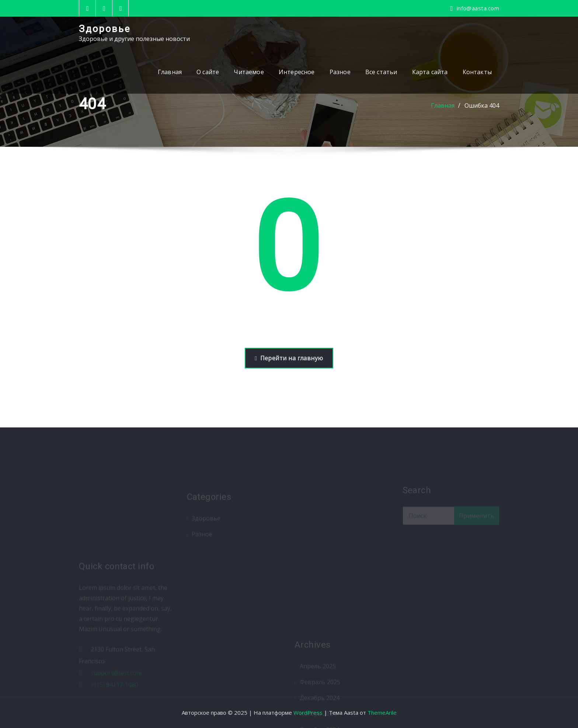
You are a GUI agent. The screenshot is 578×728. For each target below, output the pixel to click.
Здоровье (105, 29)
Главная (170, 72)
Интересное (297, 72)
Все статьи (381, 72)
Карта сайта (430, 72)
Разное (340, 72)
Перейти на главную (289, 358)
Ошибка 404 (482, 105)
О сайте (208, 72)
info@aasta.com (478, 8)
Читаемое (249, 72)
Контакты (477, 72)
